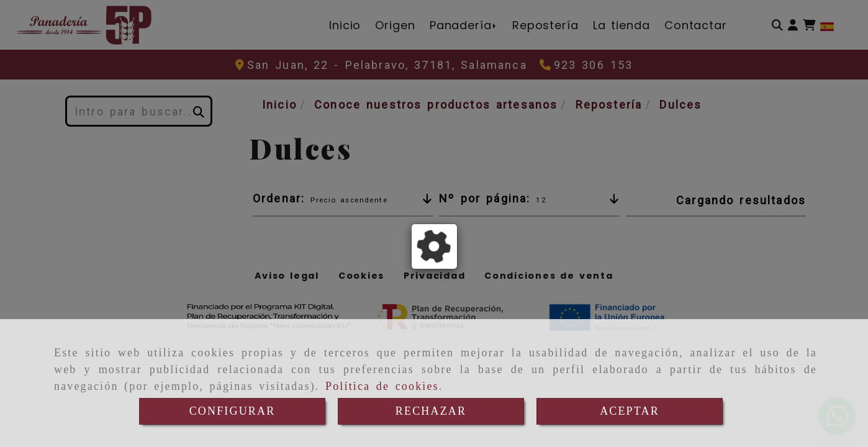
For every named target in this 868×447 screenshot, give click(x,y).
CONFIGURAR (233, 411)
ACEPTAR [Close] (630, 411)
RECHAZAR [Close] (431, 411)
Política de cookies (382, 386)
